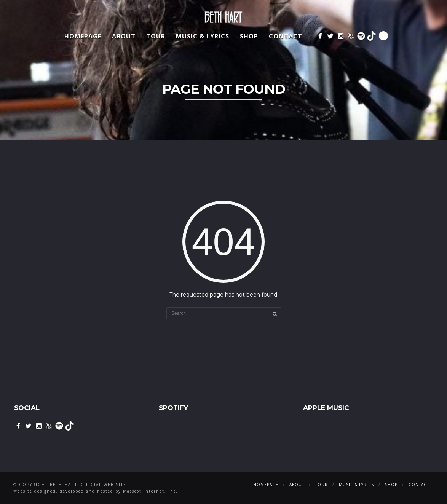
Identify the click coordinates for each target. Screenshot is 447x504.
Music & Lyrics (203, 36)
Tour (156, 36)
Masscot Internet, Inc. (150, 491)
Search (383, 36)
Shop (249, 36)
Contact (286, 36)
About (124, 36)
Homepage (83, 36)
